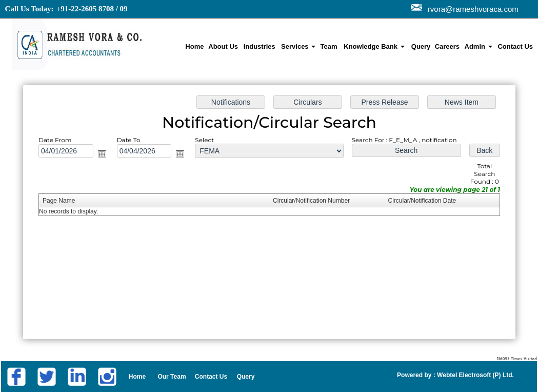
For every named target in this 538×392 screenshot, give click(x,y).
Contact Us (515, 46)
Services (298, 46)
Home (194, 46)
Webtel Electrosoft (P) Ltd (474, 375)
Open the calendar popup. (112, 157)
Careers (447, 46)
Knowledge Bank (374, 46)
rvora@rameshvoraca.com (471, 9)
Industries (260, 46)
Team (328, 46)
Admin (479, 46)
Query (421, 46)
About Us (223, 46)
